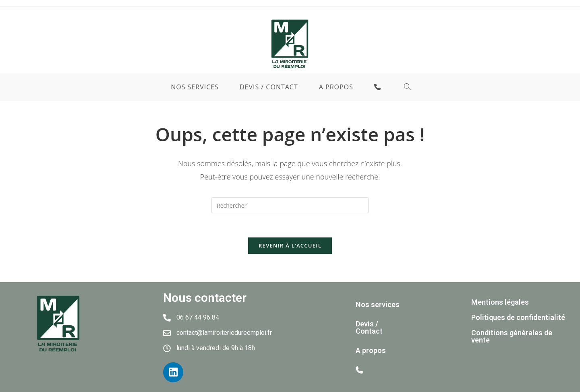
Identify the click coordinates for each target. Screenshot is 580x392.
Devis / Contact (369, 327)
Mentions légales (500, 302)
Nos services (378, 304)
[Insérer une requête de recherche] (290, 205)
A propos (371, 350)
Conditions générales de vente (512, 336)
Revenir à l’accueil (290, 246)
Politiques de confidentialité (518, 317)
